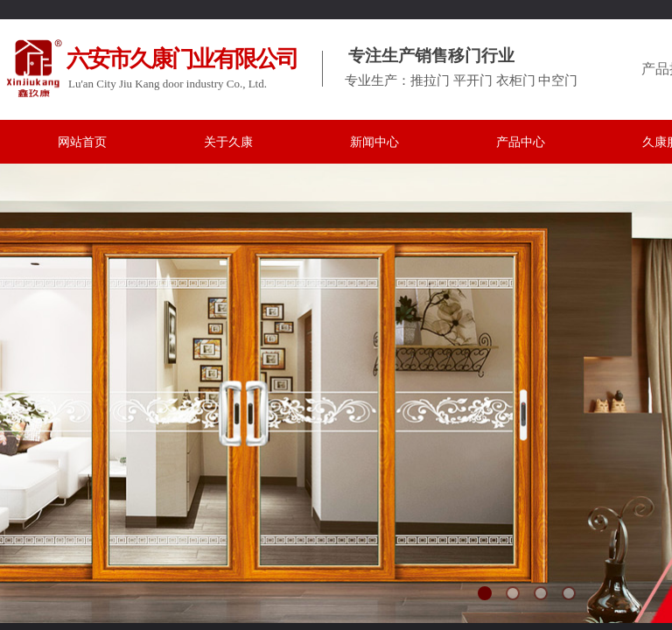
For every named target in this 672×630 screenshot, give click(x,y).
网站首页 (82, 142)
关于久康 (228, 142)
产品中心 (521, 142)
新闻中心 (374, 142)
